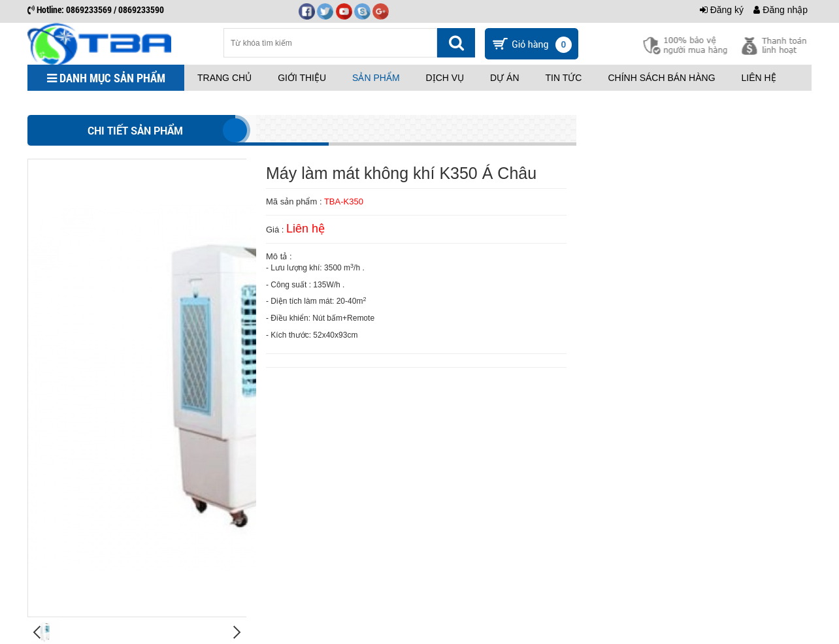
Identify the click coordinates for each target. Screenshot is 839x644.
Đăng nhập (781, 10)
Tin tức (564, 78)
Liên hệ (759, 78)
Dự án (504, 78)
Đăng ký (722, 10)
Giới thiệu (302, 78)
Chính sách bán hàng (661, 78)
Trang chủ (224, 78)
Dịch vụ (445, 78)
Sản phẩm (376, 78)
